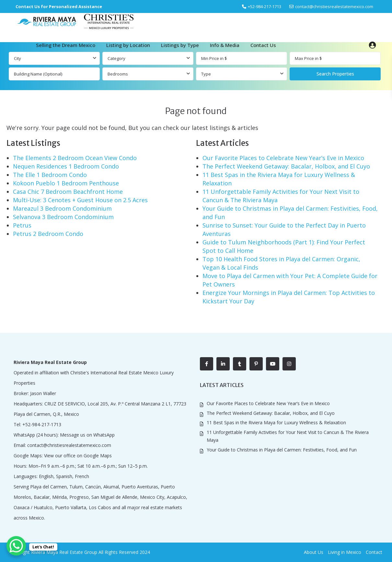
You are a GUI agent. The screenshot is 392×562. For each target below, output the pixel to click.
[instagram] (289, 364)
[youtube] (273, 364)
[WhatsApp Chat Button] (16, 546)
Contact (374, 552)
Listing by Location (128, 45)
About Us (314, 552)
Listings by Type (180, 45)
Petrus (22, 225)
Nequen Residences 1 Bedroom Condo (66, 166)
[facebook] (207, 364)
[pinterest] (256, 364)
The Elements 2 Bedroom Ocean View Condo (75, 158)
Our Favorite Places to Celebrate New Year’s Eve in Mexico (283, 158)
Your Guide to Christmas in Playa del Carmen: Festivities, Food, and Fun (282, 450)
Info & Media (225, 45)
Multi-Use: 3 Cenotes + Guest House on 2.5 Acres (80, 200)
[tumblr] (240, 364)
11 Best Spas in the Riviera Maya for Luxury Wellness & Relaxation (276, 422)
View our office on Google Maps (78, 456)
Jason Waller (43, 393)
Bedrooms (118, 74)
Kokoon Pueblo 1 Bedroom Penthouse (66, 183)
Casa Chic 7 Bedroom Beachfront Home (68, 192)
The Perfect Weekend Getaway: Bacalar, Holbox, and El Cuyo (286, 166)
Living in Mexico (345, 552)
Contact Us (263, 45)
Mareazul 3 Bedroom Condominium (62, 208)
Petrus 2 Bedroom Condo (48, 234)
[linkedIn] (223, 364)
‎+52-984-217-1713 (265, 6)
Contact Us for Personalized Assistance (59, 6)
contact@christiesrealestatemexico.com (334, 6)
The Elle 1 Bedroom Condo (50, 175)
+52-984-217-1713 (42, 424)
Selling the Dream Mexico (66, 45)
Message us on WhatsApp (87, 435)
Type (206, 74)
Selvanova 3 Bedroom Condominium (63, 217)
